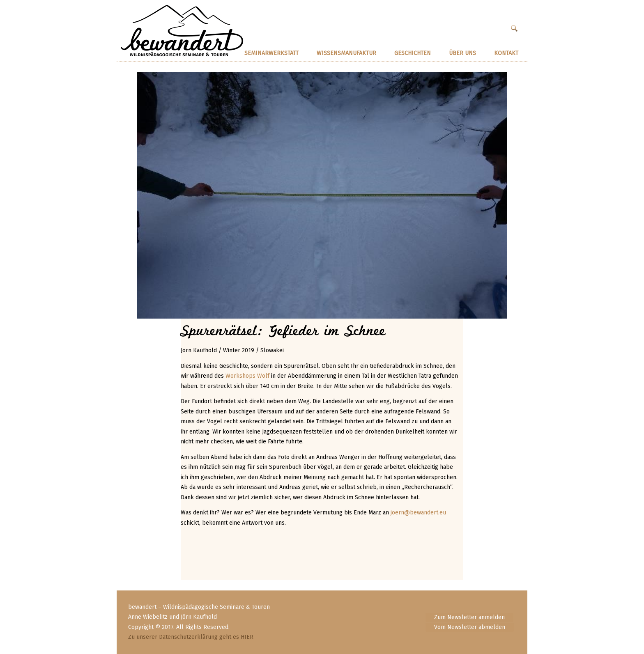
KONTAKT (506, 53)
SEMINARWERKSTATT (271, 53)
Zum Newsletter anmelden (469, 617)
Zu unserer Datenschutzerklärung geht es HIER (191, 637)
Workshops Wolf (247, 376)
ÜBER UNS (462, 53)
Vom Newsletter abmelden (470, 627)
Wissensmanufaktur (346, 53)
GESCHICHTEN (413, 53)
